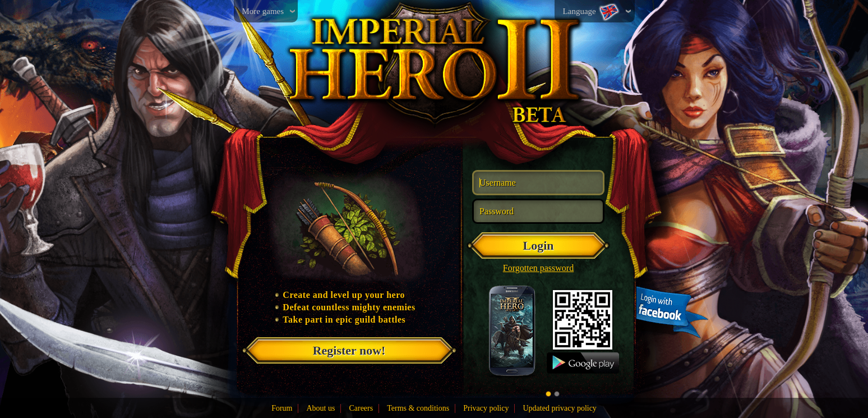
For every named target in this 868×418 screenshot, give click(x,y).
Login (538, 245)
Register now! (349, 350)
